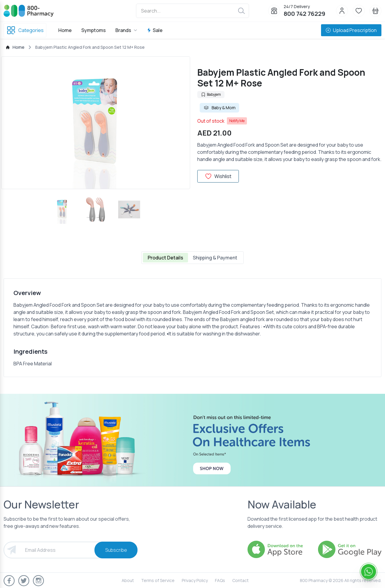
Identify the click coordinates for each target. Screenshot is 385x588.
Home (65, 30)
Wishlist (218, 176)
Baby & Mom (219, 108)
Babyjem (211, 94)
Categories (25, 30)
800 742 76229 (304, 14)
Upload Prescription (351, 30)
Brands (126, 30)
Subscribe (116, 550)
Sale (155, 30)
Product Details (165, 258)
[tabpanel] (192, 328)
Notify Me (237, 121)
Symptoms (94, 30)
